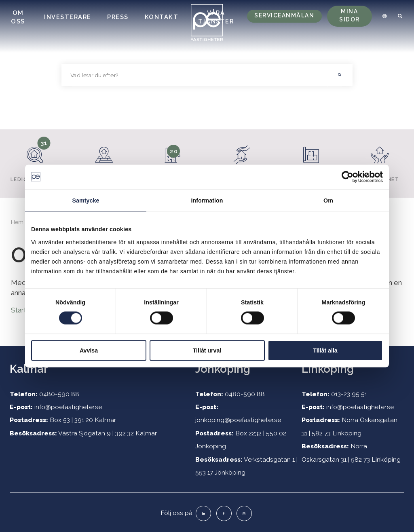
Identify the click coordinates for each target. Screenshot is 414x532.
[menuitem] (383, 16)
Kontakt (162, 17)
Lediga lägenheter (172, 163)
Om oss (18, 17)
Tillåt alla (325, 350)
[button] (340, 75)
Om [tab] (328, 201)
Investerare (68, 17)
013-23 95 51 (349, 394)
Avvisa (89, 350)
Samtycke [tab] (86, 201)
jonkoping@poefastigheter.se (238, 420)
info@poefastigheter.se (68, 407)
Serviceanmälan (284, 15)
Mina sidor (350, 15)
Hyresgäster (242, 160)
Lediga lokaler (35, 159)
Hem (17, 222)
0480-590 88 (59, 394)
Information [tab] (207, 201)
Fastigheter (104, 160)
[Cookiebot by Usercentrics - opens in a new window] (347, 177)
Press (118, 17)
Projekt (311, 160)
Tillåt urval (207, 350)
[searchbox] (195, 75)
